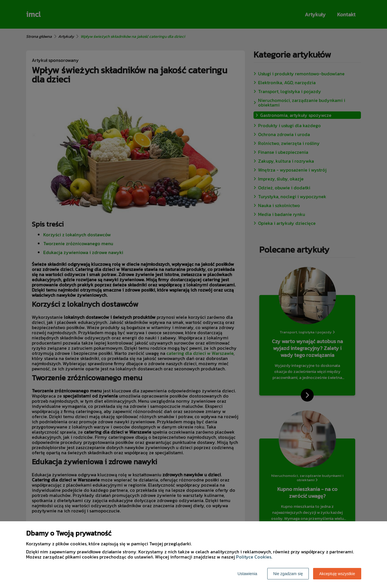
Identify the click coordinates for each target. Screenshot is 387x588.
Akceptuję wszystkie (337, 574)
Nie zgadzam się (288, 574)
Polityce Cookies (254, 557)
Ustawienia (247, 574)
